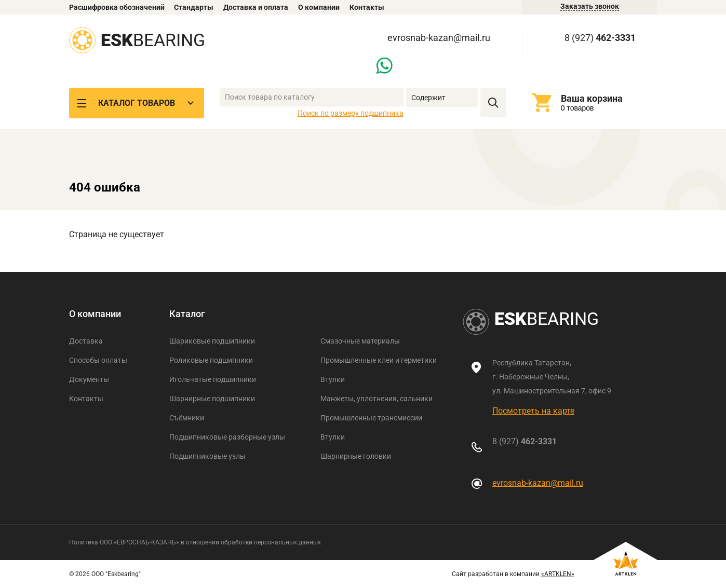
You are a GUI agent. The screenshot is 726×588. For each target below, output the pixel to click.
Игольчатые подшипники (213, 379)
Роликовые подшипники (211, 360)
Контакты (367, 7)
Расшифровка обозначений (117, 7)
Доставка (86, 341)
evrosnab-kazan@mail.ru (439, 38)
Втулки (333, 379)
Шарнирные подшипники (212, 399)
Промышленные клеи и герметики (379, 360)
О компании (319, 7)
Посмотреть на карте (533, 411)
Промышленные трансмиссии (371, 418)
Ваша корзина (592, 98)
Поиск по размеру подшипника (351, 113)
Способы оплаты (98, 360)
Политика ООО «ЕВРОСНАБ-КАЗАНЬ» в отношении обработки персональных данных (195, 542)
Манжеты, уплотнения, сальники (377, 399)
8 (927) (600, 38)
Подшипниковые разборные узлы (227, 437)
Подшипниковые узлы (207, 456)
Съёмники (187, 418)
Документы (89, 379)
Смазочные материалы (360, 341)
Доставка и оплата (256, 7)
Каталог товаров (137, 103)
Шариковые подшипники (212, 341)
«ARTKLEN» (558, 574)
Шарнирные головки (356, 456)
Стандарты (194, 7)
